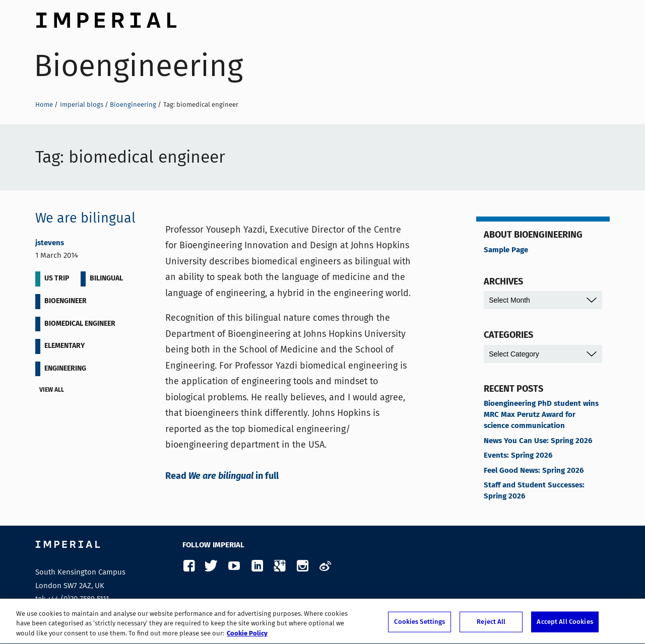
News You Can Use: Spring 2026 (538, 441)
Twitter (211, 566)
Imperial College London (106, 18)
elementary (64, 346)
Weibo (325, 566)
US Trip (57, 278)
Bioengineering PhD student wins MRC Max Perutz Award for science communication (541, 415)
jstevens (50, 243)
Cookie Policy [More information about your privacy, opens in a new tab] (247, 637)
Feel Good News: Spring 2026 (534, 471)
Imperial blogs (82, 104)
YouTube (234, 566)
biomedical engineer (80, 324)
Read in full (222, 476)
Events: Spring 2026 (518, 456)
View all (54, 391)
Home (44, 104)
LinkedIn (257, 566)
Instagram (302, 566)
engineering (65, 369)
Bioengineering (138, 66)
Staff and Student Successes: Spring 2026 (534, 491)
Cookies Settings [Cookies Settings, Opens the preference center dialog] (420, 625)
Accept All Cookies (565, 625)
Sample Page (506, 250)
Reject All (491, 625)
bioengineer (66, 301)
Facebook (189, 566)
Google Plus (279, 566)
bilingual (106, 278)
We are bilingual (85, 218)
